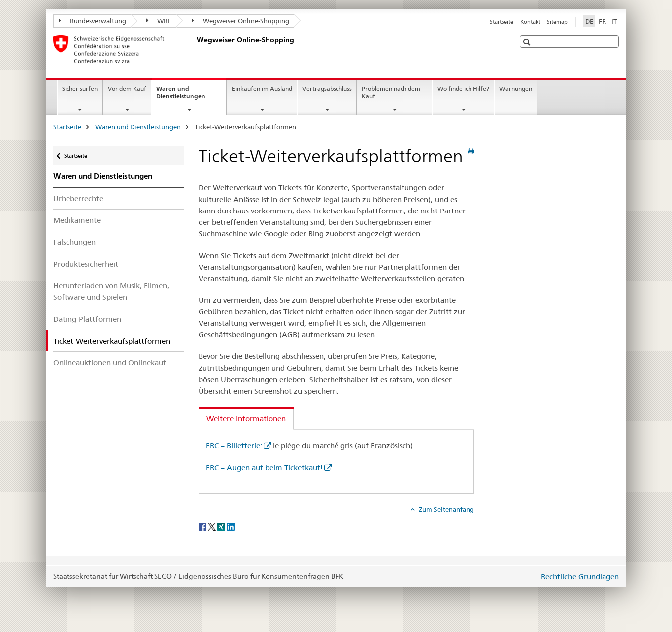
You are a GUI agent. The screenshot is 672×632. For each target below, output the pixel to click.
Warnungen (516, 89)
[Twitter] (213, 526)
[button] (528, 42)
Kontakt (530, 22)
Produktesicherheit (86, 264)
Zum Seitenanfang (446, 509)
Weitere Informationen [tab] (246, 418)
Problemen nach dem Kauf (391, 92)
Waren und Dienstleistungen (191, 96)
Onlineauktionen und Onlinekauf (110, 363)
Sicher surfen (80, 89)
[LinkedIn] (231, 526)
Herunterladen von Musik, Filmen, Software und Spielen (111, 291)
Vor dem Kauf (127, 89)
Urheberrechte (78, 198)
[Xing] (222, 526)
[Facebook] (203, 526)
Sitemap (557, 22)
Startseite (502, 22)
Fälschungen (74, 242)
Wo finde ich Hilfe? (463, 89)
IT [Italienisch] (614, 21)
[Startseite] (195, 49)
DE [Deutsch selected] (589, 21)
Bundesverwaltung (92, 21)
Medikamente (77, 220)
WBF (159, 21)
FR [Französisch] (602, 21)
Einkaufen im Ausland (262, 89)
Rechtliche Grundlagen (580, 577)
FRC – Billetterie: (234, 446)
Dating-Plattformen (87, 319)
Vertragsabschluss (327, 89)
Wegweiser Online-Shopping (240, 21)
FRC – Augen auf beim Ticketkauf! (264, 467)
